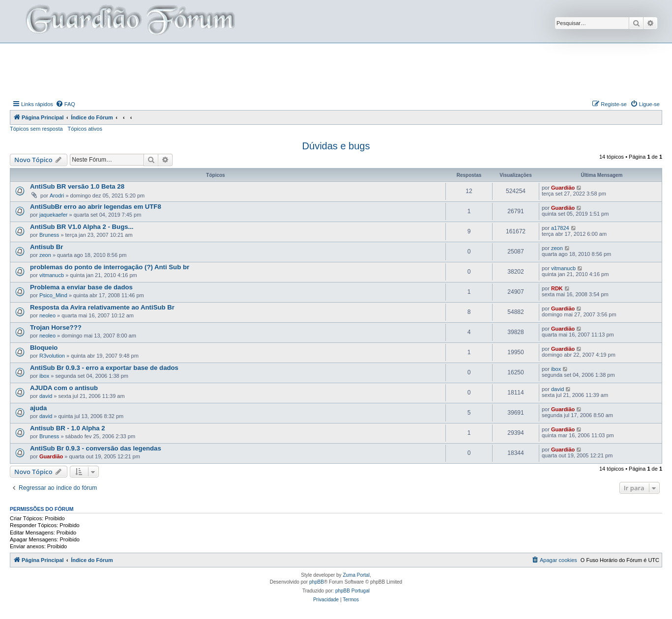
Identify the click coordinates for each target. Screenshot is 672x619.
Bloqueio (44, 348)
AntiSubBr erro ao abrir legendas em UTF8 (96, 207)
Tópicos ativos (85, 129)
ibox (44, 376)
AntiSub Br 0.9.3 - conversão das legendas (96, 448)
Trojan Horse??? (56, 327)
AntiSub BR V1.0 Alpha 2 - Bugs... (82, 227)
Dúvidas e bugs (336, 146)
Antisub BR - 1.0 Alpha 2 (68, 428)
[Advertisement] (336, 70)
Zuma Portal (356, 575)
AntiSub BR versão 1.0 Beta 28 (77, 186)
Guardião (563, 188)
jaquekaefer (54, 215)
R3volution (52, 356)
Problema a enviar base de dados (81, 287)
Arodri (57, 196)
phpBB (317, 582)
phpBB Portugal (352, 591)
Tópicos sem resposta (36, 129)
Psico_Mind (53, 295)
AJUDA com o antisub (64, 388)
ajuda (38, 408)
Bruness (49, 235)
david (46, 396)
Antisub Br (46, 247)
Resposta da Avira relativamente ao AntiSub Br (102, 307)
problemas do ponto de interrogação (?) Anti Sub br (110, 267)
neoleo (47, 315)
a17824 (560, 228)
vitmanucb (52, 275)
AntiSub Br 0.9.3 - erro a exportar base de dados (104, 368)
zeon (45, 255)
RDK (557, 288)
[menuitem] (65, 104)
